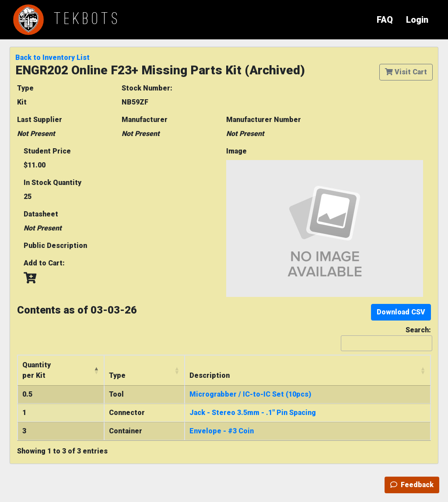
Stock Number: (147, 88)
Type (25, 88)
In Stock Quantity (52, 183)
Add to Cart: (44, 263)
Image (236, 151)
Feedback (412, 485)
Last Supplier (40, 120)
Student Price (47, 151)
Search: (386, 338)
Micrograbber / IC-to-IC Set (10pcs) (250, 394)
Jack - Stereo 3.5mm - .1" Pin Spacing (253, 413)
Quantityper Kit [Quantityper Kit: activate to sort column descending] (37, 370)
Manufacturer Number (264, 120)
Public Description (55, 246)
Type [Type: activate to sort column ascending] (117, 375)
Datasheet (41, 214)
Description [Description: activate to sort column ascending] (210, 375)
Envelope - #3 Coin (222, 431)
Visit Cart (406, 72)
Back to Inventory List (52, 58)
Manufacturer (145, 120)
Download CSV (401, 312)
